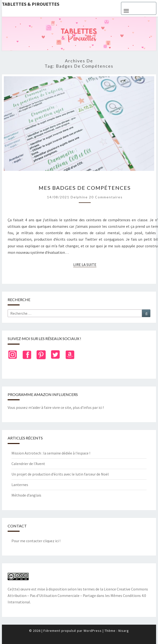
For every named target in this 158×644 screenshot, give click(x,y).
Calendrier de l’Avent (28, 464)
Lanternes (20, 485)
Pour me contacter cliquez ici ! (36, 541)
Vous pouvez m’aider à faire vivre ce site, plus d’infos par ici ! (56, 407)
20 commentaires (106, 197)
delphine (79, 197)
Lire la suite (85, 265)
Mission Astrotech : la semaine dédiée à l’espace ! (51, 453)
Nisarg (124, 631)
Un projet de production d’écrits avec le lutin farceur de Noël (60, 474)
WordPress (93, 631)
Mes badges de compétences (85, 188)
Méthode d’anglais (26, 495)
